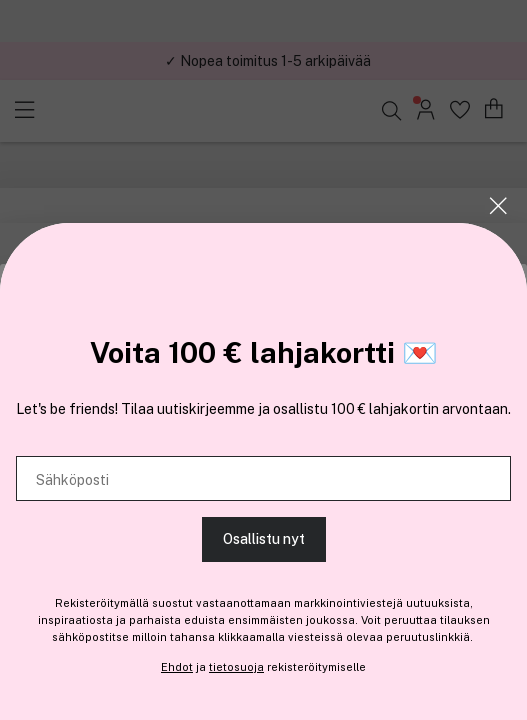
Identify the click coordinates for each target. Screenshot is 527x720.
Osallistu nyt (264, 539)
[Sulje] (498, 206)
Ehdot (177, 667)
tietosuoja (236, 667)
